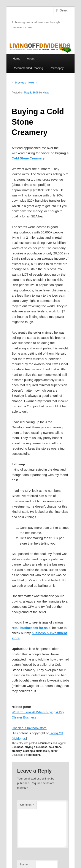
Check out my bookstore (29, 728)
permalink (34, 755)
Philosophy (57, 68)
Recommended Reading (28, 68)
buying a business (36, 747)
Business (46, 743)
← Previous (19, 83)
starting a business (35, 751)
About (31, 59)
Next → (33, 83)
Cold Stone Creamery (28, 158)
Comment (27, 805)
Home (17, 59)
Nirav (46, 93)
